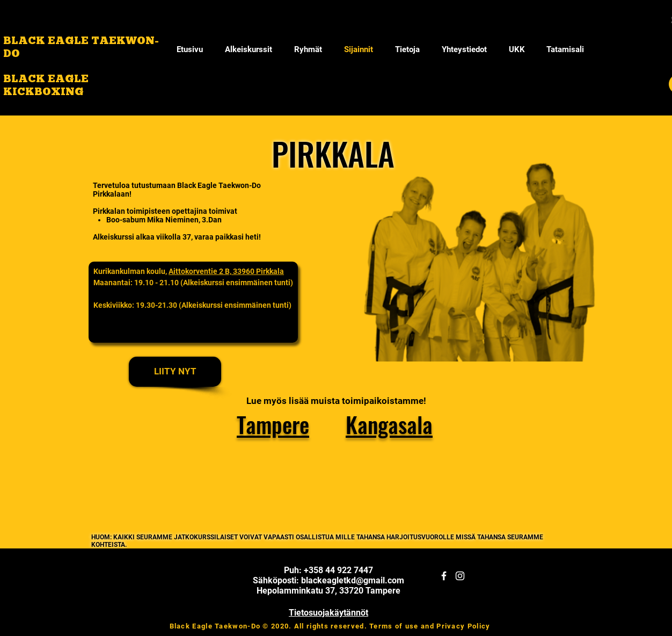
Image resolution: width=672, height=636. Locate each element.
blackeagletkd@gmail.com (353, 580)
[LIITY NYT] (175, 372)
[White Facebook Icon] (444, 576)
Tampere (273, 424)
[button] (407, 49)
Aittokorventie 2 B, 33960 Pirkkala (226, 271)
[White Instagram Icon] (460, 576)
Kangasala (389, 424)
